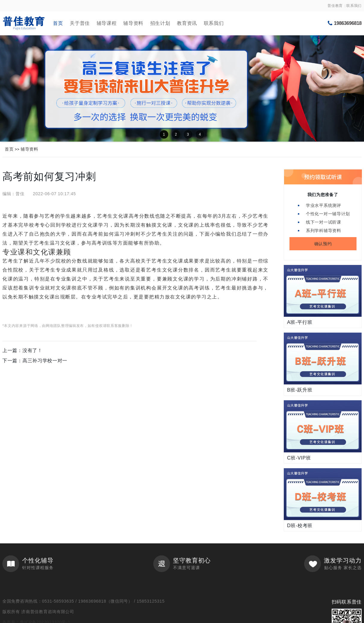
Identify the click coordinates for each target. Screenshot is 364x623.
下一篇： (35, 361)
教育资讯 (187, 23)
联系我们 (354, 6)
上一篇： (22, 350)
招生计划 (160, 23)
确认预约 (323, 244)
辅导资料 (133, 23)
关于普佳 (80, 23)
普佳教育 (335, 6)
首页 (58, 23)
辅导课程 (107, 23)
